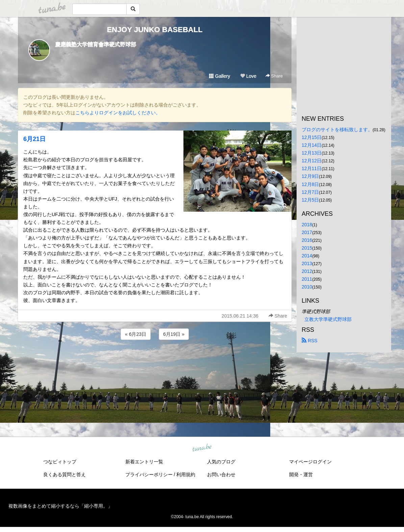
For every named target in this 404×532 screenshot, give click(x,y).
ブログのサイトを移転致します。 (337, 130)
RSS (310, 341)
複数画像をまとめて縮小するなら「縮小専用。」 (60, 506)
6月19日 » (174, 334)
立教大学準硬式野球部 (328, 319)
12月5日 (310, 200)
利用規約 (186, 475)
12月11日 (312, 168)
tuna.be (202, 448)
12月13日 (312, 153)
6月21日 (34, 139)
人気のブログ (221, 462)
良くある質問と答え (65, 475)
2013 (307, 263)
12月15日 (312, 137)
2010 (307, 287)
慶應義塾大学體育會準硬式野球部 (96, 44)
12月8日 (310, 184)
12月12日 (312, 161)
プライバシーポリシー (149, 475)
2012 (307, 271)
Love (248, 76)
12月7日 (310, 192)
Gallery (220, 76)
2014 (307, 256)
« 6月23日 (136, 334)
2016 (307, 240)
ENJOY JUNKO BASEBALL (155, 30)
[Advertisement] (155, 360)
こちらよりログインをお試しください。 (118, 113)
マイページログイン (310, 462)
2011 (307, 279)
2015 (307, 248)
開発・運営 (301, 475)
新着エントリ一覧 (144, 462)
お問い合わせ (221, 475)
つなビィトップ (60, 462)
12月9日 (310, 176)
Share (274, 76)
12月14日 (312, 145)
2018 (307, 225)
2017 (307, 232)
